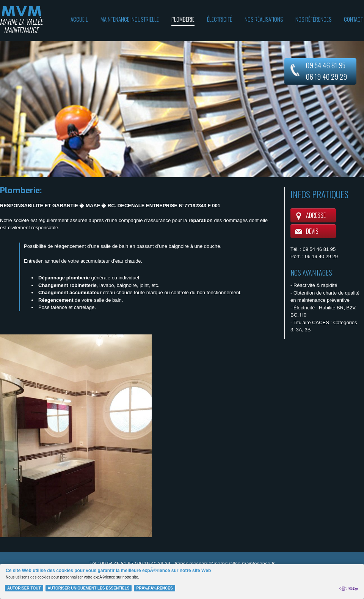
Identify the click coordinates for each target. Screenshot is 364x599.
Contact (353, 19)
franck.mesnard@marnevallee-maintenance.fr (224, 564)
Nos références (313, 19)
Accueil (79, 19)
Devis (312, 231)
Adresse (316, 215)
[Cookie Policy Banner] (182, 582)
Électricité (220, 19)
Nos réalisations (264, 19)
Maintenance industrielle (130, 19)
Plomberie (183, 19)
